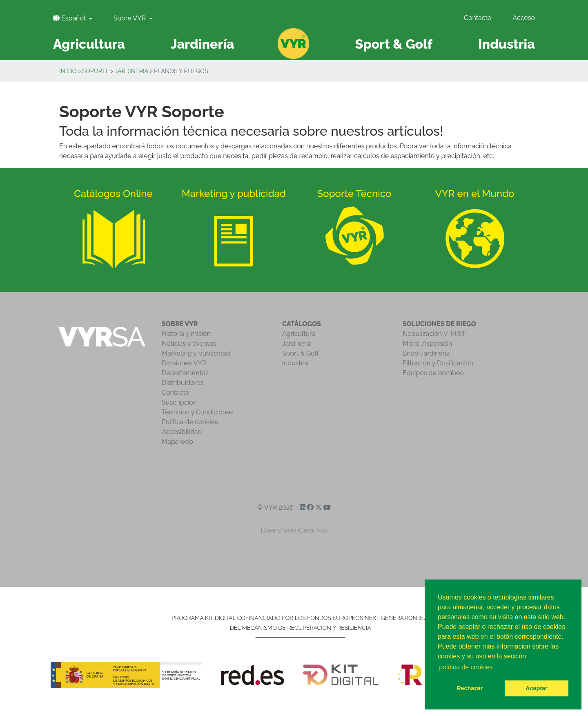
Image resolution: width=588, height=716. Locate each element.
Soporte (96, 71)
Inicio (68, 71)
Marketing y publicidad (196, 353)
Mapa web (177, 442)
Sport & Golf (301, 353)
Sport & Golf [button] (394, 44)
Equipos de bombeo (433, 373)
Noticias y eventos (189, 343)
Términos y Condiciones (197, 412)
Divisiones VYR (184, 363)
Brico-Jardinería (426, 353)
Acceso (524, 18)
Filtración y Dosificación (438, 363)
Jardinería (131, 71)
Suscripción (179, 402)
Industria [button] (507, 44)
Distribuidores (183, 383)
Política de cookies (190, 422)
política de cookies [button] (466, 667)
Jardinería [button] (203, 44)
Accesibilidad (182, 432)
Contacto (478, 18)
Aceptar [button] (537, 688)
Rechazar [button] (470, 688)
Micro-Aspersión (427, 343)
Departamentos (185, 373)
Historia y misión (186, 334)
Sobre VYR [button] (130, 18)
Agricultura (299, 334)
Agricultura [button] (89, 44)
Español (70, 18)
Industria (295, 363)
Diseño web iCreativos (294, 530)
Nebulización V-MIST (434, 334)
